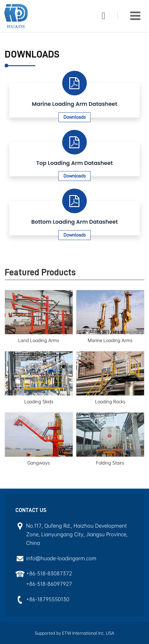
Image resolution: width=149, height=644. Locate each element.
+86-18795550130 (48, 599)
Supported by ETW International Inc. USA (74, 633)
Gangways (39, 463)
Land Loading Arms (39, 340)
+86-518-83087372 (49, 573)
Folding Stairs (110, 463)
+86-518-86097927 (49, 584)
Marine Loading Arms (110, 340)
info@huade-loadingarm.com (61, 558)
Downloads (74, 117)
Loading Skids (39, 402)
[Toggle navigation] (135, 16)
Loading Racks (110, 402)
